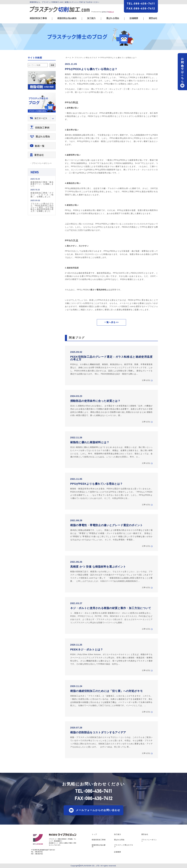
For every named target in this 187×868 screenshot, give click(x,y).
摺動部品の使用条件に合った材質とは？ (95, 401)
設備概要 (134, 18)
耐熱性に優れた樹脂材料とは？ (90, 442)
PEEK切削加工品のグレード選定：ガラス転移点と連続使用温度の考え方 (111, 358)
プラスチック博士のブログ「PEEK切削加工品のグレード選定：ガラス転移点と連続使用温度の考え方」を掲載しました (42, 207)
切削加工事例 (42, 128)
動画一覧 (40, 146)
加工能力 (91, 18)
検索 (52, 65)
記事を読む (146, 380)
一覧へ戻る (110, 322)
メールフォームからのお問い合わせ (98, 810)
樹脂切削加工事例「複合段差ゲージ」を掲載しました (42, 184)
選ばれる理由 (113, 18)
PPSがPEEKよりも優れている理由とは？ (91, 69)
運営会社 (153, 18)
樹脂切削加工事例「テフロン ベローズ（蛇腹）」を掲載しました (42, 195)
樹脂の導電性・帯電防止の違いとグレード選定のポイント (107, 525)
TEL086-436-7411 (141, 4)
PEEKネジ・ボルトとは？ (87, 650)
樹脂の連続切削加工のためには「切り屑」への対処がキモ (107, 691)
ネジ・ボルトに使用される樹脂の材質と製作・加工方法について (111, 608)
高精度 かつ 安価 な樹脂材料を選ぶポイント (98, 567)
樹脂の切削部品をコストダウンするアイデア (98, 732)
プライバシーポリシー (149, 841)
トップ (94, 834)
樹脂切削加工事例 (38, 18)
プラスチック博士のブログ (124, 846)
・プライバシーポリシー (41, 163)
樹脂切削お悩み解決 (67, 18)
